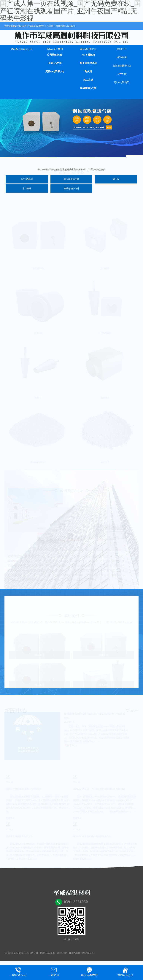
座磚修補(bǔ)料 (88, 88)
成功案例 (122, 57)
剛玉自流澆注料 (88, 63)
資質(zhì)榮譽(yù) (55, 71)
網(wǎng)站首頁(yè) (21, 49)
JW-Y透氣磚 (88, 55)
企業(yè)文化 (55, 63)
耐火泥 (88, 71)
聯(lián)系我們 (122, 82)
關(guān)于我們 (55, 49)
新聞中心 (122, 49)
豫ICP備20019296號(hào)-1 (82, 953)
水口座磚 (88, 80)
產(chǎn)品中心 (88, 49)
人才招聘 (122, 74)
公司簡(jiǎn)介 (55, 55)
